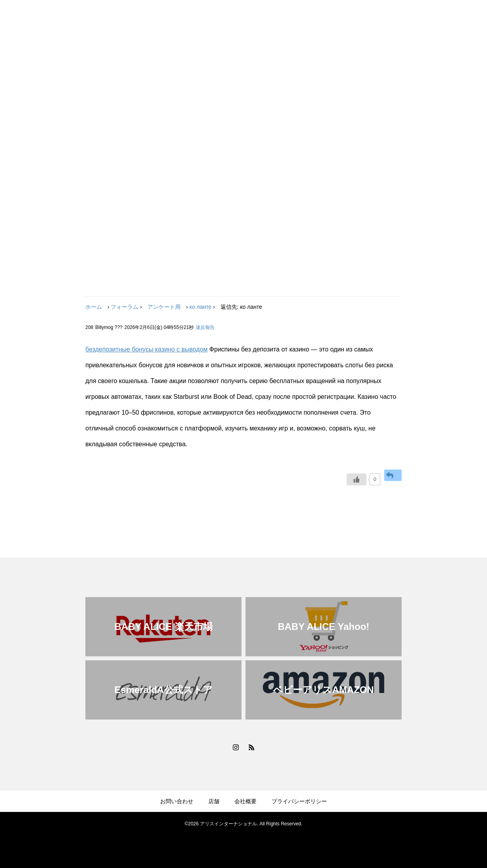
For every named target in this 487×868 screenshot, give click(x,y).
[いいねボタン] (357, 479)
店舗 (214, 801)
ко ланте (200, 307)
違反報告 (205, 327)
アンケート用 (164, 307)
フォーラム (125, 307)
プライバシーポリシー (299, 801)
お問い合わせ (177, 801)
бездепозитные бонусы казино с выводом (146, 349)
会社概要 (245, 801)
